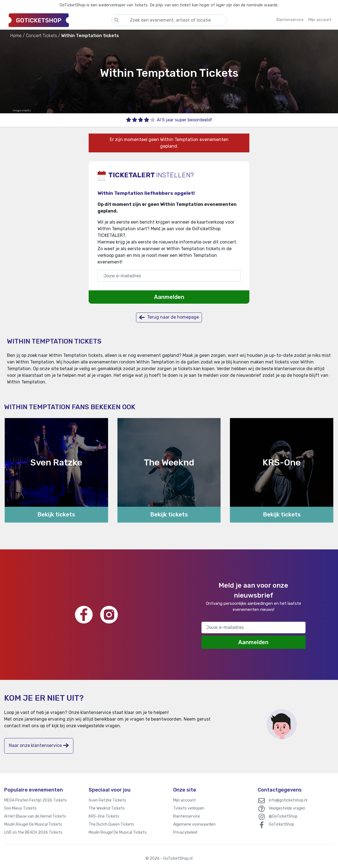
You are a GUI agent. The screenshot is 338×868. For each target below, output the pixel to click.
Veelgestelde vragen (287, 808)
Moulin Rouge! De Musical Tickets (33, 824)
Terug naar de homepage (169, 317)
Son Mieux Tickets (20, 808)
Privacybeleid (185, 832)
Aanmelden (169, 297)
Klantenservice (187, 816)
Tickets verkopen (189, 808)
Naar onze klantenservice (39, 745)
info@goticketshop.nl (288, 800)
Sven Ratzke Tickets (107, 800)
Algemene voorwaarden (194, 824)
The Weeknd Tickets (107, 808)
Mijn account (185, 800)
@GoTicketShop (283, 816)
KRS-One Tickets (104, 816)
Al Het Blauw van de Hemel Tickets (35, 816)
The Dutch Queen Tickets (111, 824)
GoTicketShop (281, 824)
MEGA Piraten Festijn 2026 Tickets (35, 800)
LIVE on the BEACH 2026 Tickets (33, 832)
